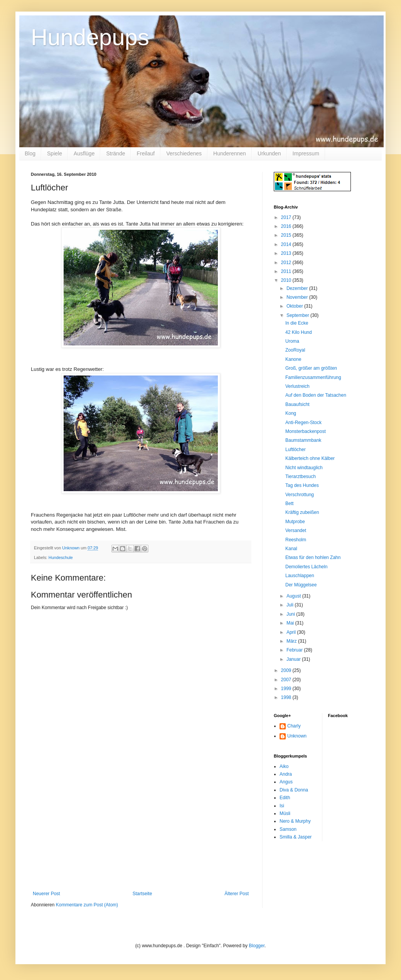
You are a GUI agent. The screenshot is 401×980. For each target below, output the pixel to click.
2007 (287, 680)
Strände (115, 153)
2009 (287, 670)
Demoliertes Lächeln (306, 567)
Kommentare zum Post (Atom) (87, 905)
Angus (286, 782)
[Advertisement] (141, 833)
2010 (287, 280)
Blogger (257, 946)
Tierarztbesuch (301, 477)
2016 (287, 226)
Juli (291, 605)
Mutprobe (295, 522)
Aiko (284, 766)
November (298, 297)
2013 (287, 253)
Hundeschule (61, 557)
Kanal (291, 549)
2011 (287, 271)
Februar (295, 650)
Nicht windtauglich (304, 468)
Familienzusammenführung (313, 377)
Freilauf (146, 153)
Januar (294, 659)
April (292, 632)
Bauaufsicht (297, 404)
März (292, 641)
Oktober (295, 306)
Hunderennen (230, 153)
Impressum (306, 153)
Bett (289, 503)
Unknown (297, 736)
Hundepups (90, 37)
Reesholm (296, 540)
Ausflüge (84, 153)
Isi (282, 806)
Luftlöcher (296, 450)
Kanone (293, 359)
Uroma (292, 341)
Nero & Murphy (295, 821)
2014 (287, 244)
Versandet (296, 530)
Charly (294, 726)
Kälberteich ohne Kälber (310, 458)
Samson (288, 829)
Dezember (298, 288)
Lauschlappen (300, 576)
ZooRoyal (295, 350)
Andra (286, 774)
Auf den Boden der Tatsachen (316, 395)
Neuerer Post (46, 894)
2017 (287, 217)
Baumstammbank (303, 440)
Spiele (55, 153)
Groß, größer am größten (311, 368)
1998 (287, 697)
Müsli (285, 813)
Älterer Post (237, 894)
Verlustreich (297, 386)
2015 (287, 235)
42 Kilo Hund (299, 332)
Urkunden (269, 153)
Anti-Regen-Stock (303, 423)
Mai (291, 623)
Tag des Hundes (302, 485)
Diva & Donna (294, 790)
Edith (285, 798)
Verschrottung (300, 495)
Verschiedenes (184, 153)
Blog (30, 153)
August (294, 596)
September (298, 315)
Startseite (142, 894)
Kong (291, 413)
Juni (291, 614)
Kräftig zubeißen (302, 512)
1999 (287, 689)
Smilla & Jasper (296, 837)
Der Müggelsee (301, 585)
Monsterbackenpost (306, 431)
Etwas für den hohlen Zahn (313, 557)
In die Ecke (297, 323)
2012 (287, 263)
